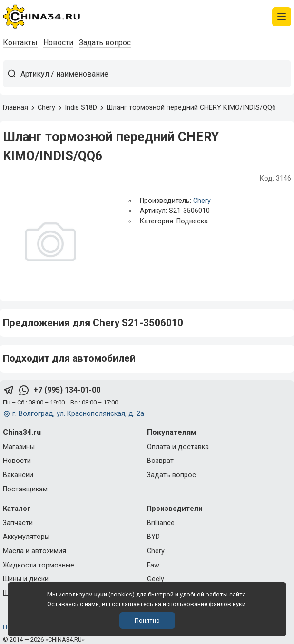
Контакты (20, 43)
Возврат (160, 461)
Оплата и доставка (178, 447)
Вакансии (18, 475)
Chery (202, 201)
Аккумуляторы (26, 537)
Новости (58, 43)
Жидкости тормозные (39, 565)
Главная (15, 108)
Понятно (147, 620)
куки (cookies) (114, 594)
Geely (156, 579)
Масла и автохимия (34, 551)
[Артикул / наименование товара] (156, 74)
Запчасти (18, 523)
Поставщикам (25, 489)
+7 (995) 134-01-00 (67, 390)
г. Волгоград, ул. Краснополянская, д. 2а (78, 414)
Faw (153, 565)
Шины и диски (26, 579)
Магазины (19, 447)
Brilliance (161, 523)
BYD (153, 537)
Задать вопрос (105, 43)
